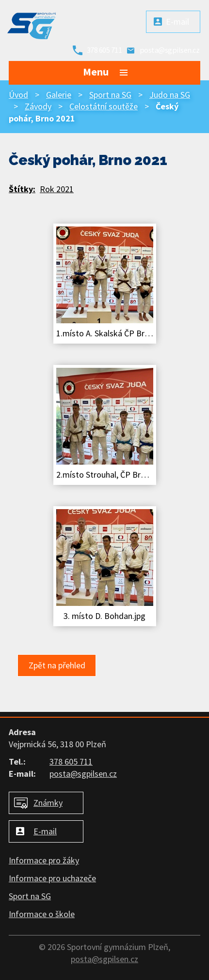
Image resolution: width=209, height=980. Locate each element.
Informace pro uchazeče (52, 878)
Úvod (18, 95)
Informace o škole (42, 914)
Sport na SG (110, 95)
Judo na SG (170, 95)
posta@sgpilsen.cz (170, 50)
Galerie (59, 95)
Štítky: (22, 189)
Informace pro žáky (44, 860)
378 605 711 (104, 50)
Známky (48, 803)
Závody (38, 106)
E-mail (177, 22)
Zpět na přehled (57, 665)
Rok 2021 (57, 189)
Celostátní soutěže (104, 106)
